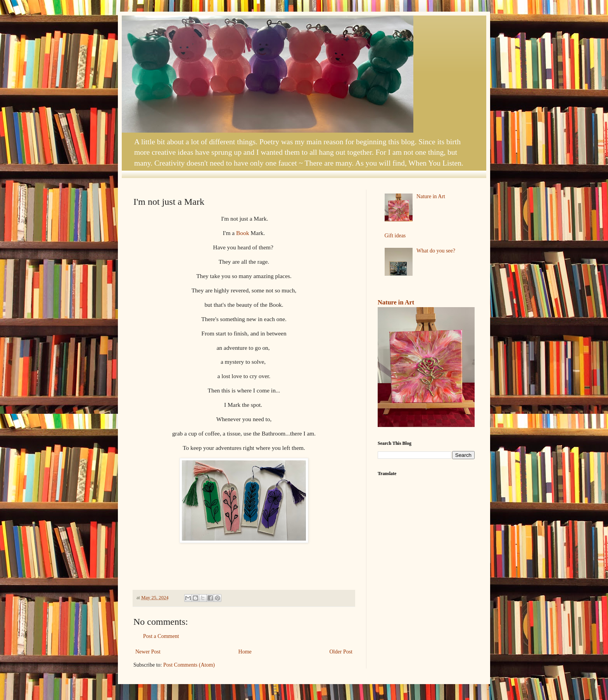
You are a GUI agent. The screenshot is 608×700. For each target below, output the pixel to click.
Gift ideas (395, 236)
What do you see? (436, 251)
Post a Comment (161, 636)
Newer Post (148, 652)
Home (245, 652)
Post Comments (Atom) (189, 665)
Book (243, 233)
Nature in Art (431, 196)
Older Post (341, 652)
